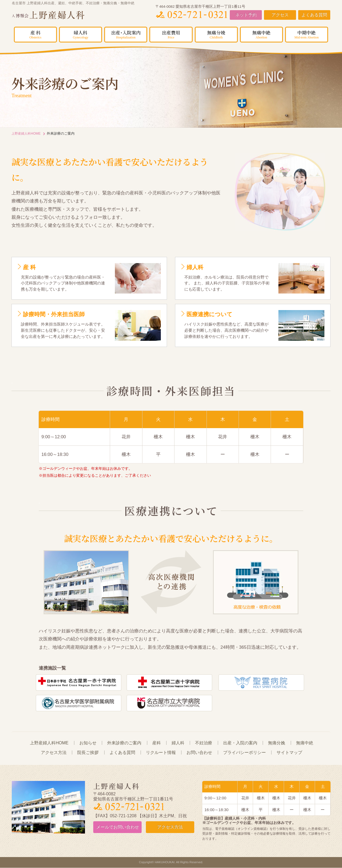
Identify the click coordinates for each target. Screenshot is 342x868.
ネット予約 (246, 15)
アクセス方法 (54, 753)
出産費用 (171, 34)
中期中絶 (307, 34)
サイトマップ (289, 753)
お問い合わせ (199, 753)
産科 (157, 743)
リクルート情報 (161, 753)
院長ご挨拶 (88, 753)
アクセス (280, 15)
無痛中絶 (261, 34)
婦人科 (81, 34)
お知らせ (88, 743)
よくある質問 (314, 15)
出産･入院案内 (126, 34)
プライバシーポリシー (244, 753)
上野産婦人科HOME (27, 134)
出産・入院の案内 (240, 743)
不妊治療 (204, 743)
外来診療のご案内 (124, 743)
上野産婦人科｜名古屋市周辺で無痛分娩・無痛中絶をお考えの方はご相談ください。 (60, 15)
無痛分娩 (216, 34)
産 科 (35, 34)
